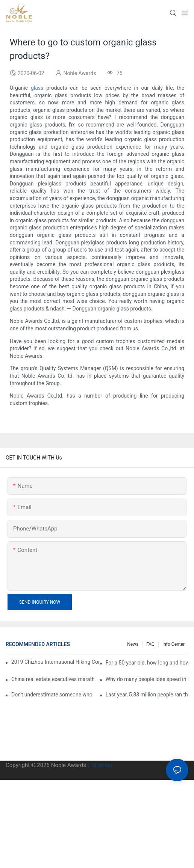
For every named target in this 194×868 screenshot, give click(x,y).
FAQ (150, 644)
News (133, 644)
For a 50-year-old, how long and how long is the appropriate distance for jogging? (147, 663)
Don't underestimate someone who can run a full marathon (53, 695)
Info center (174, 644)
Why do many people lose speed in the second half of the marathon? (147, 679)
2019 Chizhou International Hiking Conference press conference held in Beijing (56, 662)
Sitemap (101, 765)
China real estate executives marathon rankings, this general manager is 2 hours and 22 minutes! (53, 679)
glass (37, 88)
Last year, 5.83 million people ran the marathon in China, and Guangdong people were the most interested (147, 695)
